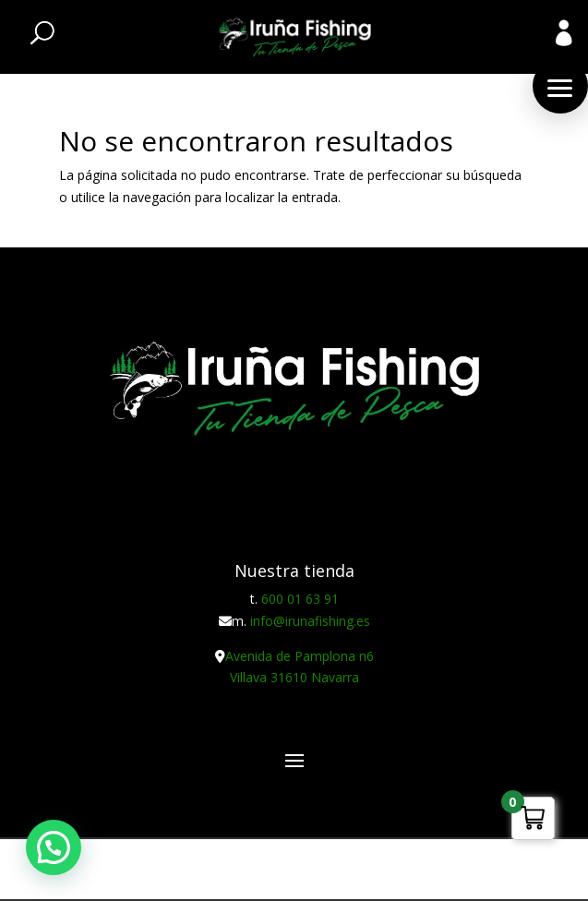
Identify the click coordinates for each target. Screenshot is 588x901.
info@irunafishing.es (310, 621)
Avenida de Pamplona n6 (300, 656)
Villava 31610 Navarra (294, 677)
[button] (560, 86)
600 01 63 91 (300, 599)
